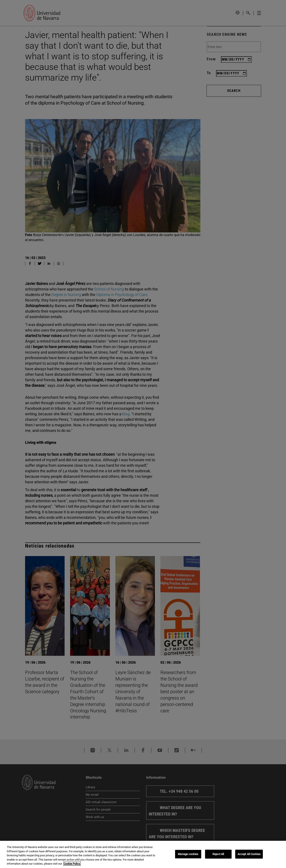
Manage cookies (188, 856)
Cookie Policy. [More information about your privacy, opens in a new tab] (72, 866)
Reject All (218, 856)
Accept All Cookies (249, 856)
